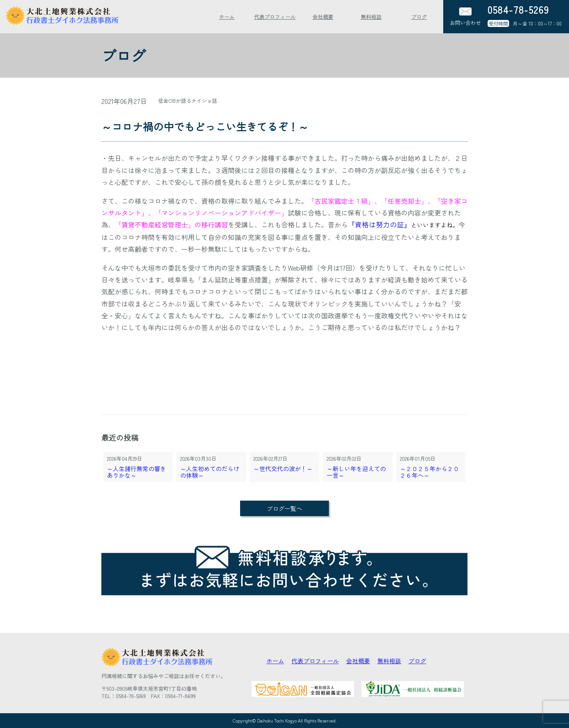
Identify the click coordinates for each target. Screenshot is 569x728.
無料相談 (371, 17)
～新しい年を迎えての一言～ (356, 472)
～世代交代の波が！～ (283, 469)
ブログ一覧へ (284, 508)
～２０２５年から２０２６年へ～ (430, 472)
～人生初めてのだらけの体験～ (210, 472)
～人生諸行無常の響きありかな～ (137, 472)
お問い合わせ (465, 17)
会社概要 (323, 17)
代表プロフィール (275, 17)
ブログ (419, 17)
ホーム (227, 17)
